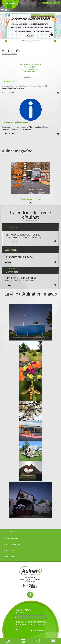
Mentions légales (11, 538)
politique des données (27, 626)
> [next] (56, 41)
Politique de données (13, 544)
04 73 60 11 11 (32, 585)
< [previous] (6, 41)
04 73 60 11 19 (32, 587)
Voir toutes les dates (30, 220)
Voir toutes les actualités (9, 54)
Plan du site (9, 532)
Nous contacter (40, 631)
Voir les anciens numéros (30, 199)
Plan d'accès (9, 551)
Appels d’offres (10, 557)
